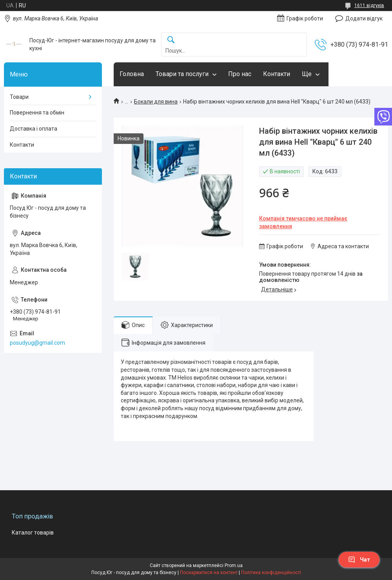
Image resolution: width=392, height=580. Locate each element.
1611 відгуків (369, 5)
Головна (132, 74)
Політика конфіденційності (271, 573)
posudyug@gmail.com (37, 343)
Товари (19, 97)
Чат (359, 560)
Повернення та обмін (37, 113)
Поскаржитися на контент (209, 573)
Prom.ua (234, 565)
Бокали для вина (156, 102)
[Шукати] (171, 40)
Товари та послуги (182, 74)
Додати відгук (364, 18)
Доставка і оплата (34, 129)
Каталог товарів (33, 533)
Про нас (240, 74)
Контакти (277, 74)
